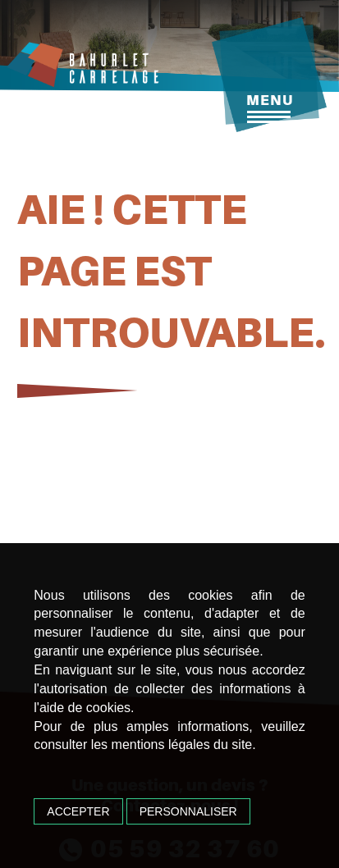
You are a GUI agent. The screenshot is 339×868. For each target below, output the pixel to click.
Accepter (78, 811)
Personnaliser (188, 811)
